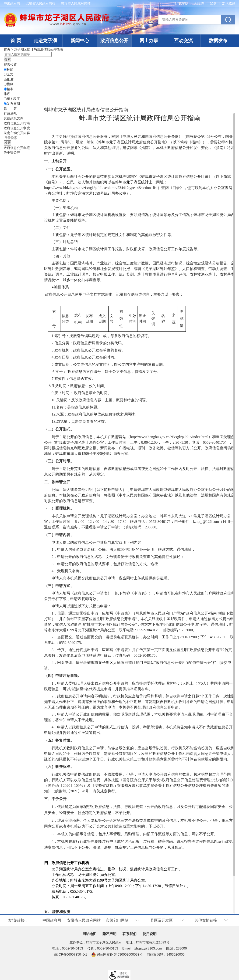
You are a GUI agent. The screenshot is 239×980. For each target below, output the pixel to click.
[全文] (5, 74)
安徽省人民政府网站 (41, 3)
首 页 (16, 41)
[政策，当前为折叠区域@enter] (10, 108)
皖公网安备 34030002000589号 (117, 954)
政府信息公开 (114, 41)
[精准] (5, 89)
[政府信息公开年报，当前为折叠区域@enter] (17, 148)
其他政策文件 (14, 118)
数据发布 (218, 41)
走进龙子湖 (45, 41)
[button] (183, 3)
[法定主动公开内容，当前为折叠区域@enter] (17, 133)
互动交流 (183, 41)
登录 (213, 3)
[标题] (5, 69)
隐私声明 (109, 934)
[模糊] (5, 84)
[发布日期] (5, 104)
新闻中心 (80, 41)
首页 (7, 49)
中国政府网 (12, 3)
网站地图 (89, 934)
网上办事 (149, 41)
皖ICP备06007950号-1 (71, 954)
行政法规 (10, 113)
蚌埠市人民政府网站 (76, 3)
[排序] (5, 99)
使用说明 (150, 934)
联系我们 (130, 934)
